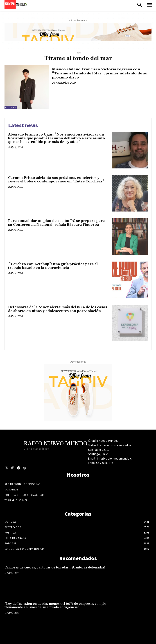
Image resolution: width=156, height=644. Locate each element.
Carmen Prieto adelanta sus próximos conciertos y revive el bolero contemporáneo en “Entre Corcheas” (56, 180)
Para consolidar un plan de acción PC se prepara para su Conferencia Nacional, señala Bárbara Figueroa (56, 223)
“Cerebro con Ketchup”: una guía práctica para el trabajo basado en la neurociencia (53, 266)
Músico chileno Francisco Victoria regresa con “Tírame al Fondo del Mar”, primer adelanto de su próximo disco (100, 73)
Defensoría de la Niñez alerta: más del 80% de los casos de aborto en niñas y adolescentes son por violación (58, 309)
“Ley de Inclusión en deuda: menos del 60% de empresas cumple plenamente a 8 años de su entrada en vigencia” (55, 606)
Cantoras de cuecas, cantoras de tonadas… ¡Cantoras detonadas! (55, 567)
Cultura (11, 107)
